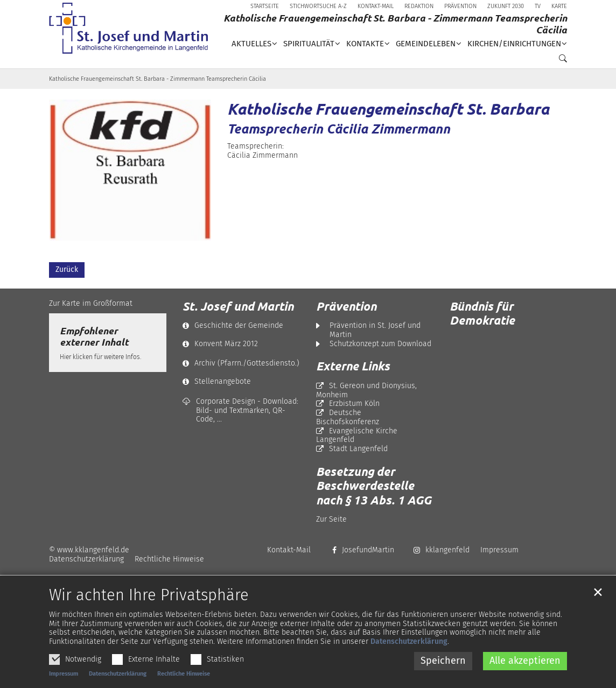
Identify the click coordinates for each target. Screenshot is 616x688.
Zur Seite (331, 519)
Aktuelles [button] (251, 44)
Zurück (67, 269)
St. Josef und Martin (238, 306)
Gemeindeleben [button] (426, 44)
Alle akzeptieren (525, 675)
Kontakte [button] (365, 44)
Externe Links (353, 366)
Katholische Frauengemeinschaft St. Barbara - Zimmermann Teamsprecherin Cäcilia (157, 79)
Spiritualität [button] (309, 44)
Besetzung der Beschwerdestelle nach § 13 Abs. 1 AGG (374, 486)
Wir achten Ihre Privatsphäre (149, 609)
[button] (560, 61)
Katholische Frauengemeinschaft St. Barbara (388, 109)
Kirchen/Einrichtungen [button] (514, 44)
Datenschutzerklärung (409, 656)
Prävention (346, 306)
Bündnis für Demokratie (482, 313)
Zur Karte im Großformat (91, 303)
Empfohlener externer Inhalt (94, 336)
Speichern (443, 675)
